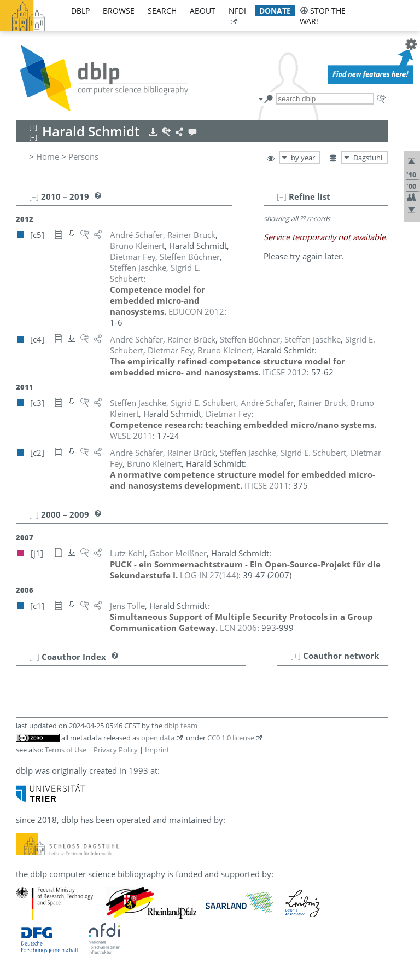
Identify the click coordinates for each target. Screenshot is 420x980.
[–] (282, 196)
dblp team (181, 726)
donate (275, 11)
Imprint (157, 750)
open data (158, 738)
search (162, 11)
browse (119, 11)
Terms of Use (66, 750)
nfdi (237, 11)
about (203, 11)
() (209, 575)
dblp (80, 11)
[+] (296, 656)
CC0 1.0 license (231, 738)
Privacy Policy (116, 750)
